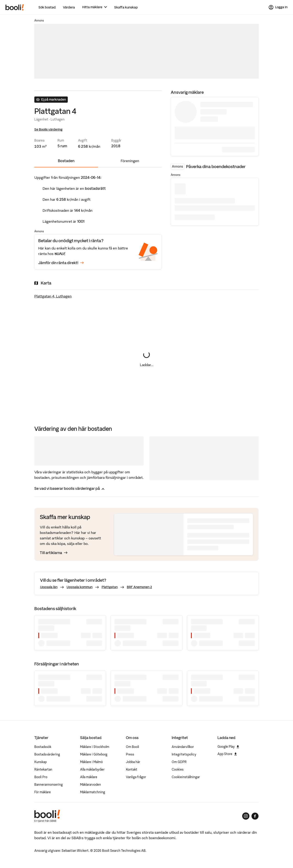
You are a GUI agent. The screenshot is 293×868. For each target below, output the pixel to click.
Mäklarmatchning (93, 792)
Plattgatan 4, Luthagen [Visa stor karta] (53, 296)
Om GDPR (179, 762)
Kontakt (132, 769)
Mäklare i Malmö (91, 762)
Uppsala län (49, 587)
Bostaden (66, 161)
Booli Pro (41, 777)
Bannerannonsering (49, 785)
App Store (227, 754)
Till (54, 553)
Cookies (178, 769)
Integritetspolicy (184, 754)
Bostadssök (43, 747)
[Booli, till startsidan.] (15, 7)
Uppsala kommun (80, 587)
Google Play (228, 747)
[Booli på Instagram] (246, 816)
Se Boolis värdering (48, 129)
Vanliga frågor (136, 777)
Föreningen (130, 161)
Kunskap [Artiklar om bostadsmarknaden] (41, 762)
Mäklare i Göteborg (94, 754)
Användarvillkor (183, 747)
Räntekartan (43, 769)
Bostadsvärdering (47, 754)
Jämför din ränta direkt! (61, 263)
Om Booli (133, 747)
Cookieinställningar (186, 777)
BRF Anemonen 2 (139, 587)
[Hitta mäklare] (95, 7)
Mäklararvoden (91, 785)
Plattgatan (110, 587)
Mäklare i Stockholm (95, 747)
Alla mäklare (89, 777)
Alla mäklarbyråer (92, 769)
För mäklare (43, 792)
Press (130, 754)
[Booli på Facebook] (255, 816)
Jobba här (133, 762)
